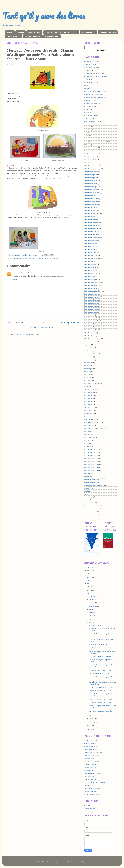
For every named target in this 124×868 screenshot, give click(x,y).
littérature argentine (91, 184)
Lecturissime (89, 770)
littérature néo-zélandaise (93, 291)
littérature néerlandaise (92, 288)
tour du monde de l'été (92, 506)
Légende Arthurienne (92, 151)
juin (91, 616)
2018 (89, 587)
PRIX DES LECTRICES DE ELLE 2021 (61, 32)
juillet (91, 613)
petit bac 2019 (89, 401)
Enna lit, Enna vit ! (91, 764)
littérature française (91, 246)
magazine (88, 345)
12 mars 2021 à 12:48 (28, 273)
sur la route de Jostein (92, 794)
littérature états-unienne (92, 234)
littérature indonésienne (92, 258)
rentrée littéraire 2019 (92, 461)
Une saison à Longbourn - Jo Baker (100, 711)
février (91, 718)
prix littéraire (89, 425)
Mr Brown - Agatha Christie (98, 644)
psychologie (88, 434)
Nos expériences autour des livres (96, 782)
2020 (89, 580)
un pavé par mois (90, 512)
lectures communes (91, 148)
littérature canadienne (92, 205)
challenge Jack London (92, 94)
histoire (87, 145)
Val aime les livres (91, 791)
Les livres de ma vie (91, 154)
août (91, 609)
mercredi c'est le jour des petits (48, 259)
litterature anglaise (91, 175)
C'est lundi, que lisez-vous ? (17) (100, 648)
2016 (89, 593)
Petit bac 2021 (89, 407)
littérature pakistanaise (92, 303)
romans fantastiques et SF (93, 479)
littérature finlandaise (92, 240)
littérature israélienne (92, 270)
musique (87, 366)
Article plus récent (15, 322)
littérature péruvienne (92, 309)
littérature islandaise (91, 267)
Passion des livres (90, 785)
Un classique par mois (92, 509)
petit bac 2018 (89, 398)
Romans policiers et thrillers (94, 485)
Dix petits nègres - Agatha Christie (100, 687)
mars (91, 715)
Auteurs (21, 32)
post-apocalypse (90, 419)
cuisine (87, 112)
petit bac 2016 (89, 393)
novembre (93, 599)
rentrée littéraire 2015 (92, 449)
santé (86, 491)
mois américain (90, 360)
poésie (87, 416)
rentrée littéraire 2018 (92, 458)
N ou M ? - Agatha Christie (98, 625)
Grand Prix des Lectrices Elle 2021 (96, 142)
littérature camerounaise (93, 202)
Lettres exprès (89, 776)
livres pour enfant (30, 259)
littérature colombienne (92, 214)
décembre (93, 596)
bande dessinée (89, 82)
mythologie (88, 369)
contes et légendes (91, 103)
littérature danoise (90, 217)
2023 (89, 570)
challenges (88, 100)
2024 (89, 567)
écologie (87, 127)
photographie (89, 413)
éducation (88, 130)
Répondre (16, 279)
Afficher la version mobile (43, 328)
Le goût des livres (90, 767)
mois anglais (89, 363)
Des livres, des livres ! (92, 755)
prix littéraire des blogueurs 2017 (96, 428)
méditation (88, 351)
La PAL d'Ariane (14, 36)
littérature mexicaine (91, 285)
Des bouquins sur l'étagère (93, 752)
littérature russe (90, 315)
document (88, 124)
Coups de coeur (34, 32)
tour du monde (89, 503)
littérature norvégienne (92, 297)
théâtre (87, 500)
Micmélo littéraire (91, 779)
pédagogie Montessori (92, 384)
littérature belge (90, 196)
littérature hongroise (91, 252)
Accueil (10, 32)
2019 (89, 583)
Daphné (87, 118)
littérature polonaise (91, 312)
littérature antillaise (91, 181)
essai (86, 133)
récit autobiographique (92, 437)
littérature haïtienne (91, 249)
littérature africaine (91, 160)
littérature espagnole (91, 228)
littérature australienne (92, 190)
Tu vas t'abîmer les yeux (93, 788)
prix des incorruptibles (92, 422)
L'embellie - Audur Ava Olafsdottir (100, 673)
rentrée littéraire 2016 (92, 452)
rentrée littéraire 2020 (92, 464)
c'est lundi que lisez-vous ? (93, 91)
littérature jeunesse (91, 279)
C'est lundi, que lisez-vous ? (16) (100, 670)
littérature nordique (91, 294)
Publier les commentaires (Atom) (28, 335)
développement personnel (93, 121)
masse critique (89, 348)
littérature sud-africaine (92, 324)
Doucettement (89, 758)
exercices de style (90, 139)
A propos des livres (91, 740)
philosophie (88, 410)
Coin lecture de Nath (91, 746)
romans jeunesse (90, 482)
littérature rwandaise (91, 318)
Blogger (84, 862)
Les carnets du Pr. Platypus (94, 773)
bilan (86, 85)
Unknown (16, 273)
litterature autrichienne (92, 193)
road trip (87, 473)
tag (86, 494)
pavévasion (88, 378)
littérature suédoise (91, 330)
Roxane (87, 488)
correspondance (90, 106)
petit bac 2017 (89, 395)
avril (91, 622)
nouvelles (88, 372)
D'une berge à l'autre (91, 749)
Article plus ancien (70, 322)
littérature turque (90, 336)
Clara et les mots (90, 743)
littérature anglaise (91, 178)
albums (16, 259)
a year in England (90, 64)
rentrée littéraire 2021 (92, 467)
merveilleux (88, 357)
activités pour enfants (92, 67)
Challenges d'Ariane (108, 32)
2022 (89, 574)
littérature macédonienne (93, 282)
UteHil (71, 862)
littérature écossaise (91, 219)
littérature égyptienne (92, 225)
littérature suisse (90, 333)
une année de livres (91, 515)
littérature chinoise (91, 211)
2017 (89, 590)
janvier (92, 722)
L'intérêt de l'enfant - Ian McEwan (100, 699)
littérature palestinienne (92, 306)
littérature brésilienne (92, 199)
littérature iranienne (91, 261)
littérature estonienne (92, 231)
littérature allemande (91, 166)
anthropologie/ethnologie (93, 73)
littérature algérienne (91, 163)
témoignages (89, 497)
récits (86, 443)
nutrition (87, 375)
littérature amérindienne (92, 172)
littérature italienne (91, 273)
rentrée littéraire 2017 (92, 455)
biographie (88, 88)
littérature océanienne (92, 300)
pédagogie (88, 381)
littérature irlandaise (91, 264)
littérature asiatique (91, 187)
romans (87, 476)
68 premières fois (88, 32)
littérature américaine (92, 169)
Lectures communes (33, 36)
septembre (93, 606)
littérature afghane (91, 157)
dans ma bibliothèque (92, 115)
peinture (87, 387)
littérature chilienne (91, 208)
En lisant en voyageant (92, 761)
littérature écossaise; (91, 222)
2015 (89, 726)
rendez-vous (89, 446)
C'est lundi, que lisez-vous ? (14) (100, 702)
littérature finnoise (91, 243)
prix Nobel (88, 431)
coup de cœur (89, 109)
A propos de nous (52, 36)
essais (86, 136)
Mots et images (90, 809)
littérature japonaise (91, 276)
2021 (89, 577)
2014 (89, 729)
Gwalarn (87, 806)
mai (91, 619)
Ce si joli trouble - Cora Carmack (100, 656)
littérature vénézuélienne (93, 339)
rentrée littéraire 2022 (92, 470)
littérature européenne (92, 237)
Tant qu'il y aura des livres (44, 16)
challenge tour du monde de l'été (95, 97)
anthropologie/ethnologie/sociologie (97, 76)
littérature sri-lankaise (92, 321)
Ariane (21, 259)
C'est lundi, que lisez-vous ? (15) (100, 691)
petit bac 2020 (89, 404)
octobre (92, 603)
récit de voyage (90, 440)
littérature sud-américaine (93, 327)
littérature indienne (91, 255)
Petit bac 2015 (89, 390)
